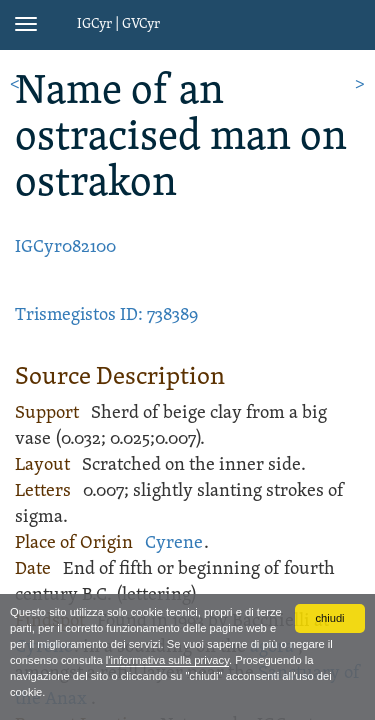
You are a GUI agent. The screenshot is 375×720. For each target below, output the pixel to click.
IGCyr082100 (65, 247)
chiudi (329, 618)
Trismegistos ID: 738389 (106, 315)
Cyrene (174, 543)
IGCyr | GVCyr (118, 24)
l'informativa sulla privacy (167, 660)
